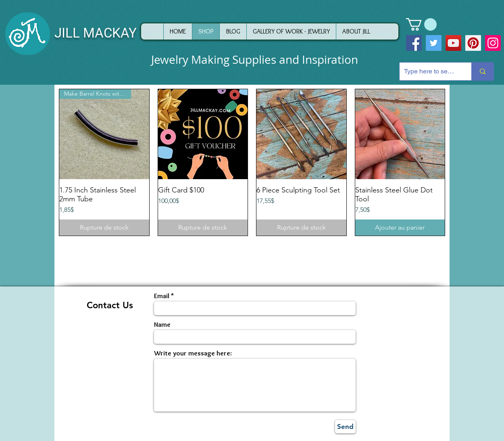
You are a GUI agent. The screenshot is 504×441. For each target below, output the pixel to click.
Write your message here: (193, 353)
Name (162, 325)
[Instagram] (493, 43)
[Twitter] (434, 43)
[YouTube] (453, 43)
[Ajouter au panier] (400, 228)
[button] (421, 24)
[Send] (345, 427)
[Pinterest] (473, 43)
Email (162, 296)
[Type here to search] (429, 71)
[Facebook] (414, 43)
